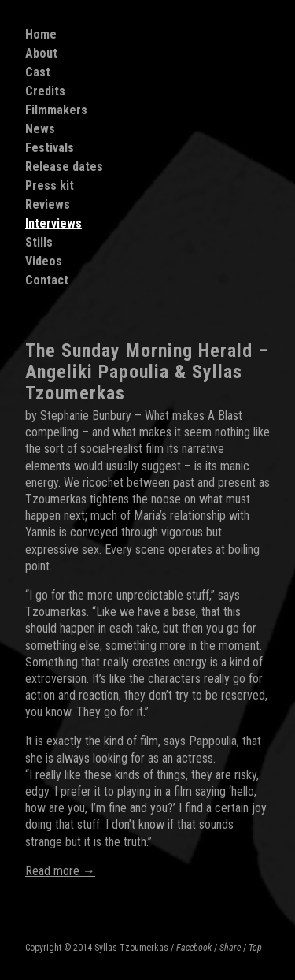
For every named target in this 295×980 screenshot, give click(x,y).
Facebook (194, 948)
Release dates (64, 167)
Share (230, 948)
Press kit (50, 186)
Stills (39, 242)
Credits (45, 91)
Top (255, 948)
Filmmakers (56, 110)
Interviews (53, 223)
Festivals (50, 148)
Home (41, 34)
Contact (47, 280)
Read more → (60, 871)
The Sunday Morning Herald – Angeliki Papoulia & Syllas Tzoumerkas (147, 372)
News (40, 129)
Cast (38, 72)
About (41, 53)
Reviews (48, 204)
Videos (44, 261)
